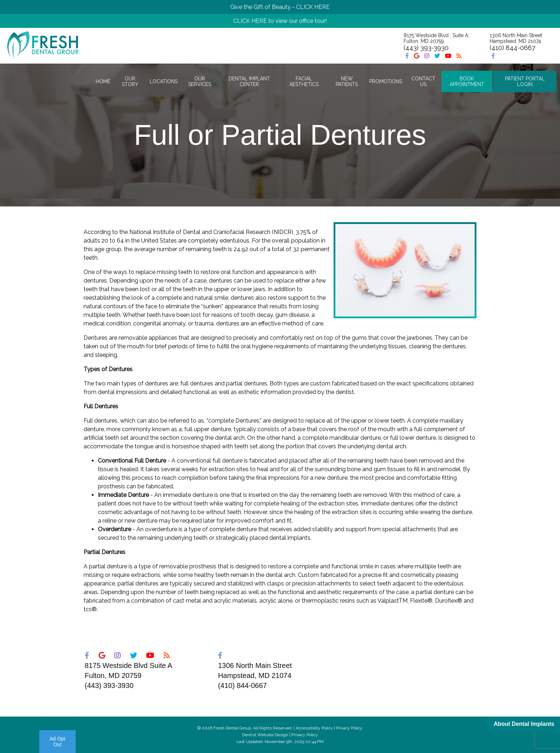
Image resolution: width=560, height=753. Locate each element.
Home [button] (103, 81)
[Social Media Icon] (408, 56)
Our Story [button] (130, 81)
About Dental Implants (524, 724)
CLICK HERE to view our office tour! (280, 21)
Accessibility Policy (314, 728)
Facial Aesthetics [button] (304, 81)
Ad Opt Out (57, 742)
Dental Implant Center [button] (249, 81)
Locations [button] (164, 81)
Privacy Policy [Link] (305, 735)
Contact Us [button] (423, 81)
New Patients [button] (347, 81)
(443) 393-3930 (426, 48)
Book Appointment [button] (467, 81)
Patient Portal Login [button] (525, 81)
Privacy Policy (349, 728)
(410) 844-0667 (512, 48)
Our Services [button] (200, 81)
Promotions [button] (386, 81)
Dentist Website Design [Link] (265, 735)
